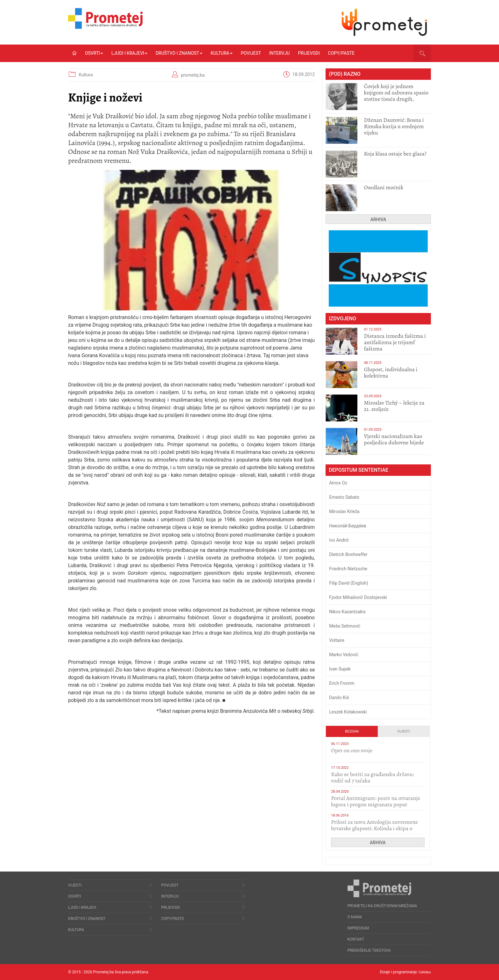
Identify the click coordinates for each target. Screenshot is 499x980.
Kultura (222, 53)
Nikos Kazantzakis (347, 612)
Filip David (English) (349, 583)
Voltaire (337, 640)
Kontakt (356, 939)
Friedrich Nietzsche (348, 569)
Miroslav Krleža (344, 511)
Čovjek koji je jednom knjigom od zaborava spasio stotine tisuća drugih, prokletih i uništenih (396, 96)
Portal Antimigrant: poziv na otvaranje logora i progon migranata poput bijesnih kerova (376, 804)
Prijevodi (309, 53)
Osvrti (94, 53)
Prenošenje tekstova (369, 950)
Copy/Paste (341, 53)
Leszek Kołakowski (348, 712)
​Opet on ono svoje (352, 750)
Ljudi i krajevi (129, 53)
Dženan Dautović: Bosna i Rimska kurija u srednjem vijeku (394, 126)
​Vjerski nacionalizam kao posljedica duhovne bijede (394, 439)
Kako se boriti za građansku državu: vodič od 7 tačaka (372, 777)
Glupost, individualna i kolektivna (390, 372)
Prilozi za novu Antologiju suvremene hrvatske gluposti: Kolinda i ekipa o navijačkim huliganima (374, 828)
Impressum (358, 928)
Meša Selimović (345, 626)
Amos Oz (338, 483)
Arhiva (378, 219)
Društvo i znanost (179, 53)
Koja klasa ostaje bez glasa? (395, 154)
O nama (355, 917)
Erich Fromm (342, 683)
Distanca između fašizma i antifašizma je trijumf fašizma (395, 342)
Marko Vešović (344, 655)
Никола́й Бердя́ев (348, 526)
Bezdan (352, 731)
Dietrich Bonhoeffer (348, 554)
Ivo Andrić (339, 540)
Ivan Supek (340, 669)
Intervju (279, 53)
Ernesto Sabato (344, 497)
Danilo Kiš (339, 698)
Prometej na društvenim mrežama (382, 906)
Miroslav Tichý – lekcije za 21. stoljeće (394, 406)
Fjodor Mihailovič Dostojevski (358, 597)
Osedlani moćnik (383, 187)
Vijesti (404, 731)
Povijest (251, 53)
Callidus (424, 972)
